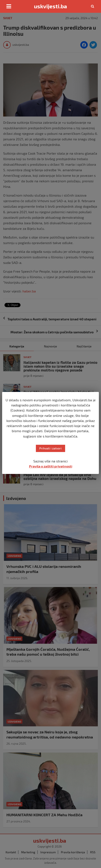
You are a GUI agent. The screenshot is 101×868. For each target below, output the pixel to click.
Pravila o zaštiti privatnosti (51, 466)
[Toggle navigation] (9, 6)
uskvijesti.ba (50, 6)
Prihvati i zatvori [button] (50, 448)
